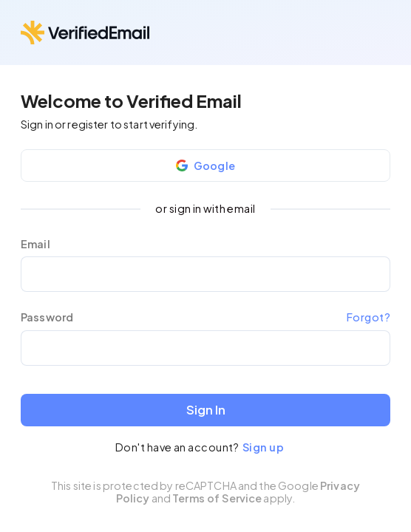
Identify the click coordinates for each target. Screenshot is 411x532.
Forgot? (368, 317)
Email (35, 244)
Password (47, 317)
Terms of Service (217, 498)
